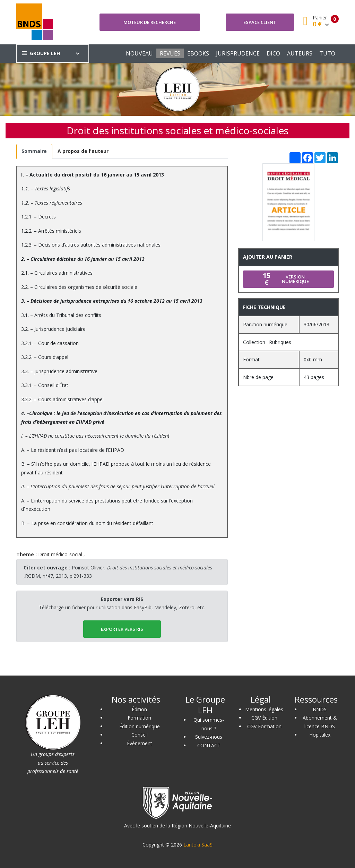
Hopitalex (320, 735)
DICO (273, 53)
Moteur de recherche (150, 22)
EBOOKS (198, 53)
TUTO (327, 53)
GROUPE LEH (41, 53)
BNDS (320, 709)
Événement (140, 743)
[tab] (34, 151)
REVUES (170, 53)
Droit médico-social (60, 554)
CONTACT (209, 745)
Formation (139, 718)
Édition (139, 709)
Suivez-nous (209, 737)
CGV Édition (264, 718)
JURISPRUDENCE (238, 53)
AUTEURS (300, 53)
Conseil (140, 735)
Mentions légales (264, 709)
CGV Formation (264, 726)
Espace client (260, 22)
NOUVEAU (139, 53)
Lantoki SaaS (198, 845)
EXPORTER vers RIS (122, 629)
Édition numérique (140, 726)
